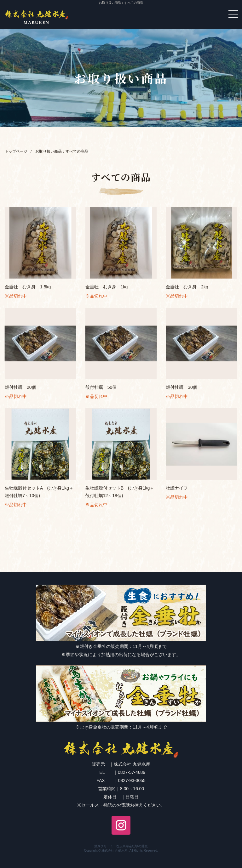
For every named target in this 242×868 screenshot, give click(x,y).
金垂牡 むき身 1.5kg (28, 287)
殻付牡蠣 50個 (101, 387)
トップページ (16, 151)
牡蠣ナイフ (177, 488)
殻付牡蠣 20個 (20, 387)
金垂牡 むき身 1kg (107, 287)
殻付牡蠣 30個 (181, 387)
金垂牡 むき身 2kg (187, 287)
